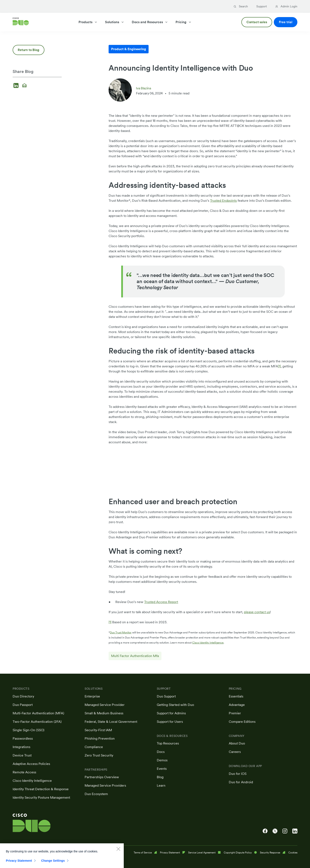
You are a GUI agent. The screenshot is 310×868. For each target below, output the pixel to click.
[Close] (118, 850)
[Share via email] (24, 86)
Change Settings (53, 862)
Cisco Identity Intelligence (208, 643)
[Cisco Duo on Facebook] (265, 831)
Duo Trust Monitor (121, 632)
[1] (279, 366)
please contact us (257, 612)
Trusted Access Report (161, 602)
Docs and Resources (150, 22)
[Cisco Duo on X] (275, 831)
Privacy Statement (19, 862)
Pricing (184, 22)
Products (88, 22)
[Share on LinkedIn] (17, 86)
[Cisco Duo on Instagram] (285, 831)
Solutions (115, 22)
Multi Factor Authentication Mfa (135, 656)
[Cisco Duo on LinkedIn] (295, 831)
